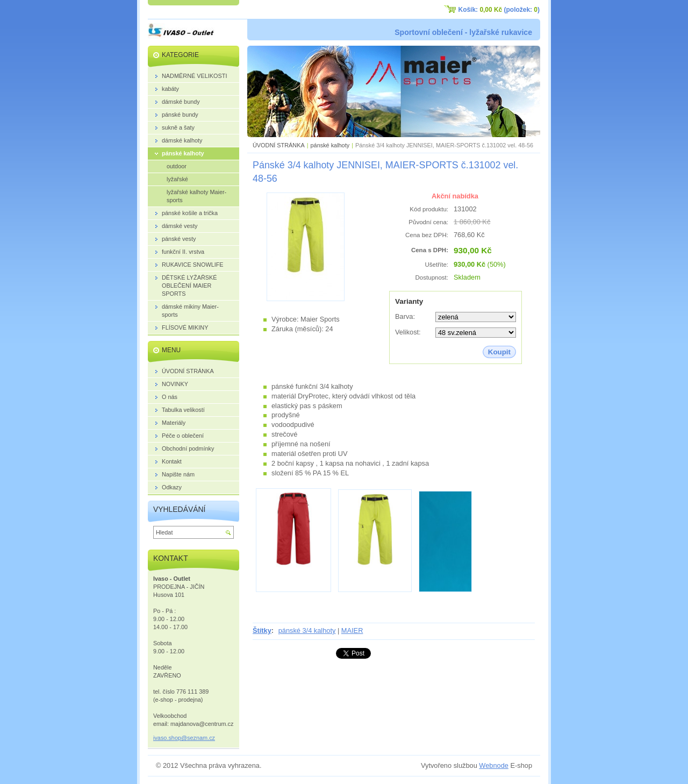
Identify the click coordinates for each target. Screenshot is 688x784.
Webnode (494, 765)
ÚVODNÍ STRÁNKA (279, 145)
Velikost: (408, 332)
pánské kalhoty (330, 145)
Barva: (405, 316)
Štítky (262, 630)
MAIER (352, 630)
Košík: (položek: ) (499, 10)
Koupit (499, 352)
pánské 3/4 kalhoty (307, 630)
